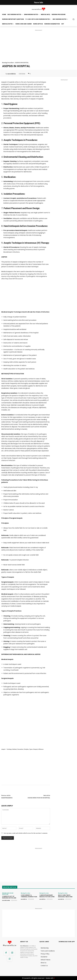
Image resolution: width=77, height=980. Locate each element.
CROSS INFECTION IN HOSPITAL (39, 798)
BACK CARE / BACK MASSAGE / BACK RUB (65, 896)
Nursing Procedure (8, 63)
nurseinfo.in (12, 74)
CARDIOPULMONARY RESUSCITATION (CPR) (47, 896)
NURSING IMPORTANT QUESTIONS (8, 894)
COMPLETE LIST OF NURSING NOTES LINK (9, 897)
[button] (74, 19)
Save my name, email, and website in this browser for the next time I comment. (26, 833)
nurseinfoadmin (6, 900)
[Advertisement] (38, 45)
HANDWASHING (7, 798)
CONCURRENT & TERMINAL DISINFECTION (29, 896)
